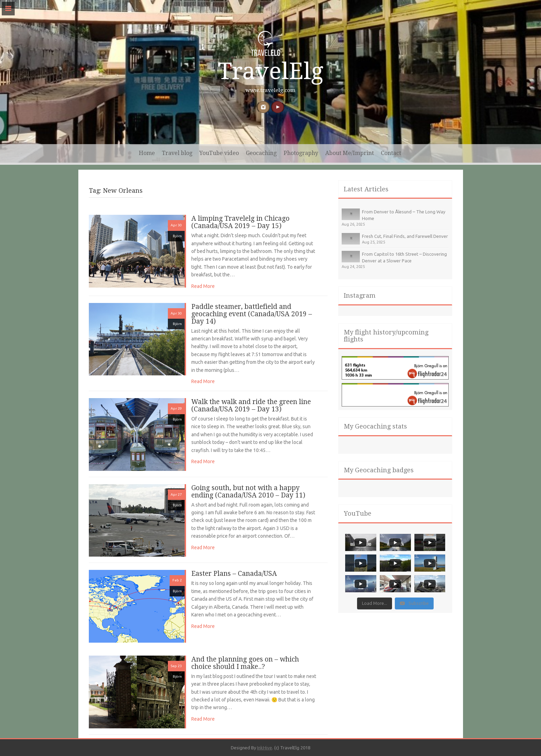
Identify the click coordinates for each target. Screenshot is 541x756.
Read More (203, 286)
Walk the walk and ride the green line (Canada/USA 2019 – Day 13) (251, 405)
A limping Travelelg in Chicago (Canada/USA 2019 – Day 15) (240, 222)
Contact (391, 153)
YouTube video (219, 153)
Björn (177, 236)
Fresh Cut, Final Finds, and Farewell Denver (405, 236)
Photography (301, 153)
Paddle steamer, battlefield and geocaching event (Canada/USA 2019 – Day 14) (252, 314)
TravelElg (271, 71)
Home (147, 153)
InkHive (265, 748)
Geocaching (261, 153)
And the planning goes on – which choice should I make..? (245, 663)
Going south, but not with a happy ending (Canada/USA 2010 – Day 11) (248, 492)
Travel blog (177, 153)
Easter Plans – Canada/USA (234, 574)
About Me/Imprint (350, 153)
